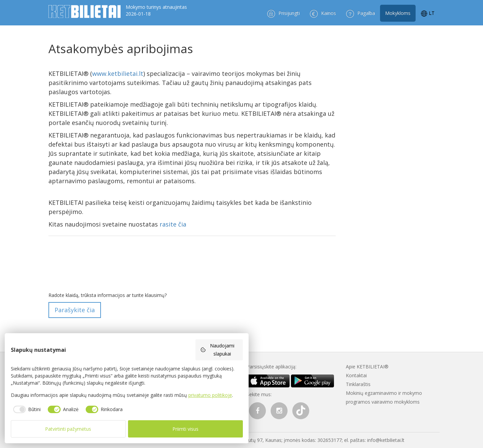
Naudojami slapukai (217, 350)
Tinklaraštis (358, 384)
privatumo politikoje (210, 395)
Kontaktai (356, 375)
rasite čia (173, 224)
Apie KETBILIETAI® (367, 367)
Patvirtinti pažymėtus (68, 429)
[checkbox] (26, 409)
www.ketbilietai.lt (118, 73)
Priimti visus (185, 429)
